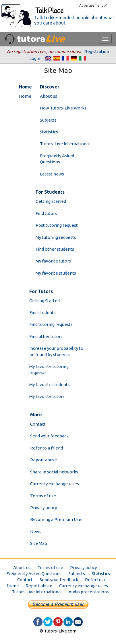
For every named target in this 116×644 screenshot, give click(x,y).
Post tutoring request (57, 225)
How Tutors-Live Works (63, 108)
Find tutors (46, 213)
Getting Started (51, 201)
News (36, 531)
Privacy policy (43, 508)
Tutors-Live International (65, 144)
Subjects (48, 120)
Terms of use (43, 496)
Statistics (49, 132)
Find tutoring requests (51, 324)
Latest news (52, 174)
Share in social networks (54, 472)
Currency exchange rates (55, 484)
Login (35, 58)
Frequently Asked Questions (34, 574)
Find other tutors (46, 336)
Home (25, 96)
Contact (38, 424)
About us (49, 96)
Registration (97, 51)
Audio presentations (89, 592)
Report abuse (43, 460)
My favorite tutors (53, 261)
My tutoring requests (56, 237)
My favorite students (56, 273)
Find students (42, 312)
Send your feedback (49, 436)
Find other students (55, 249)
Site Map (39, 543)
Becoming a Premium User (57, 519)
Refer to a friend (47, 448)
